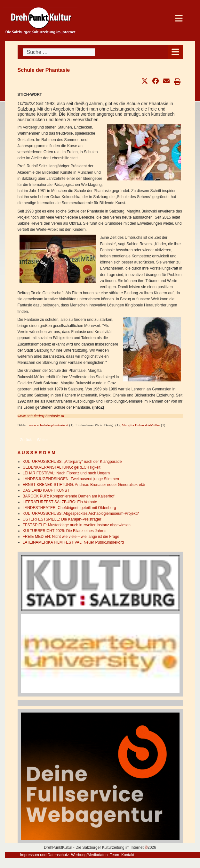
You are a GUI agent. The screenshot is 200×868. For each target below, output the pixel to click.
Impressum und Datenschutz (45, 855)
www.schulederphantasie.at (41, 416)
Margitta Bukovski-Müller (141, 425)
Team (114, 855)
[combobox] (59, 52)
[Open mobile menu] (176, 52)
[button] (145, 81)
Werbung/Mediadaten (89, 855)
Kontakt (128, 855)
